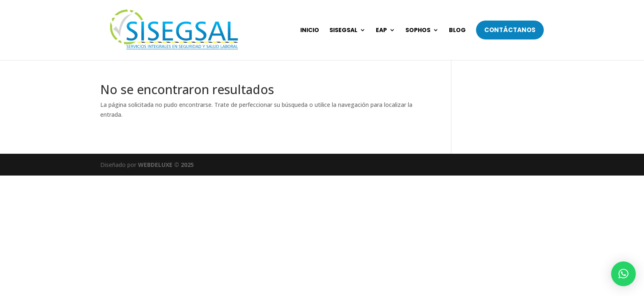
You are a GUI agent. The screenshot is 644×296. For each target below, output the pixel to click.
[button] (623, 274)
